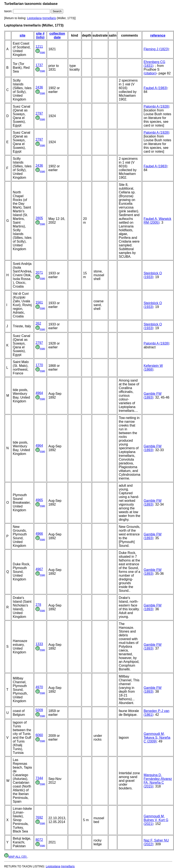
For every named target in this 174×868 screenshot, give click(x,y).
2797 (39, 113)
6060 (39, 735)
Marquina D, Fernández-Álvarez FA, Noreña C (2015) (158, 781)
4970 (39, 687)
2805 (39, 218)
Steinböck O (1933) (153, 275)
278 (38, 605)
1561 (39, 302)
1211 (39, 47)
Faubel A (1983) (155, 88)
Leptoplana (34, 18)
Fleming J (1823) (156, 49)
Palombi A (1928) (156, 106)
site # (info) (40, 35)
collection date (57, 35)
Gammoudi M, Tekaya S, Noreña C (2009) (157, 738)
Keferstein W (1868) (153, 368)
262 (38, 323)
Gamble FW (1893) (152, 396)
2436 (39, 87)
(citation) (150, 73)
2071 (39, 273)
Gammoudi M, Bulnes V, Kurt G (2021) (156, 820)
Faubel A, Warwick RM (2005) (157, 221)
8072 (39, 840)
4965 (39, 500)
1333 (39, 644)
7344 (39, 778)
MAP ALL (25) (16, 857)
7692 (39, 817)
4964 (39, 393)
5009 (39, 710)
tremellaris (49, 18)
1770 (39, 365)
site (22, 35)
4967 (39, 569)
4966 (39, 534)
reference (158, 35)
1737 (39, 65)
